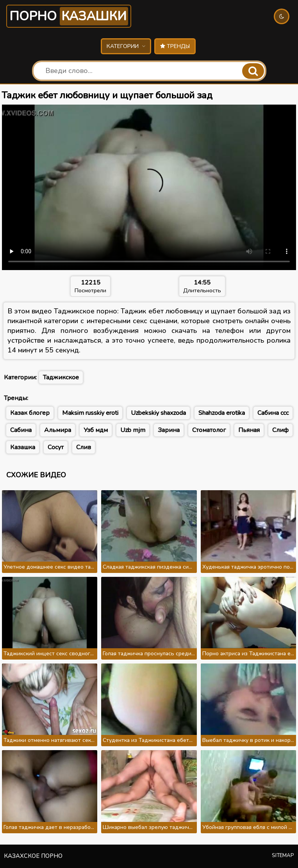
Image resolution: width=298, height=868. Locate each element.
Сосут (56, 447)
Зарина (169, 430)
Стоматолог (209, 430)
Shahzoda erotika (222, 413)
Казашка (23, 447)
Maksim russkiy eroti (90, 413)
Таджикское (61, 377)
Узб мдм (96, 430)
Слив (84, 447)
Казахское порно (33, 856)
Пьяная (249, 430)
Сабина (21, 430)
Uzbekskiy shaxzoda (158, 413)
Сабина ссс (273, 413)
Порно (69, 16)
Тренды (175, 46)
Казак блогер (30, 413)
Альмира (58, 430)
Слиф (280, 430)
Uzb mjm (133, 430)
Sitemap (283, 856)
